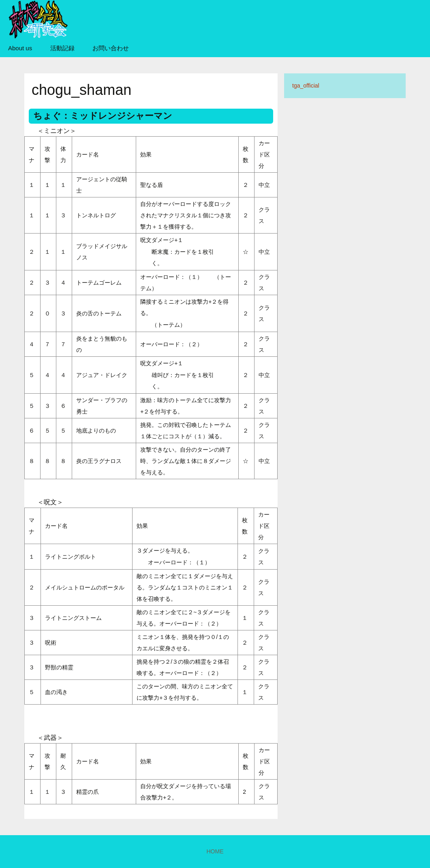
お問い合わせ (111, 48)
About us (20, 48)
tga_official (306, 86)
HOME (215, 851)
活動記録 (62, 48)
